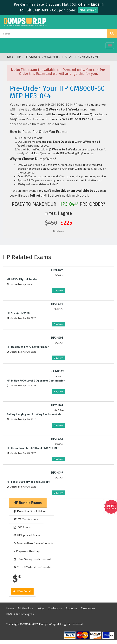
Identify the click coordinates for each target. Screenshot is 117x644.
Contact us (55, 608)
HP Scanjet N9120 (18, 313)
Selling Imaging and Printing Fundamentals (34, 414)
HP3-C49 (57, 473)
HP (19, 57)
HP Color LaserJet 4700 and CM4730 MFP (33, 448)
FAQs (40, 608)
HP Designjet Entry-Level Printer (28, 347)
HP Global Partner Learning (41, 57)
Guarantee (88, 608)
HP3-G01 (57, 338)
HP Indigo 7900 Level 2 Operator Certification (36, 381)
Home (9, 57)
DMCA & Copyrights (20, 614)
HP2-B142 (57, 371)
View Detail (22, 591)
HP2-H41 (57, 405)
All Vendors (25, 608)
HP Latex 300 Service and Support (28, 482)
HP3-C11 (57, 304)
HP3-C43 (57, 439)
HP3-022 (57, 270)
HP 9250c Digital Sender (22, 279)
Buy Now (59, 290)
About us (71, 608)
